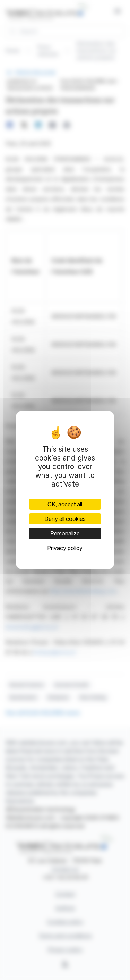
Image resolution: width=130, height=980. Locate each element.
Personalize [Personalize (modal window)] (65, 533)
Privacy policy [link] (65, 548)
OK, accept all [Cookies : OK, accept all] (65, 504)
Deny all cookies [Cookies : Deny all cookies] (65, 519)
